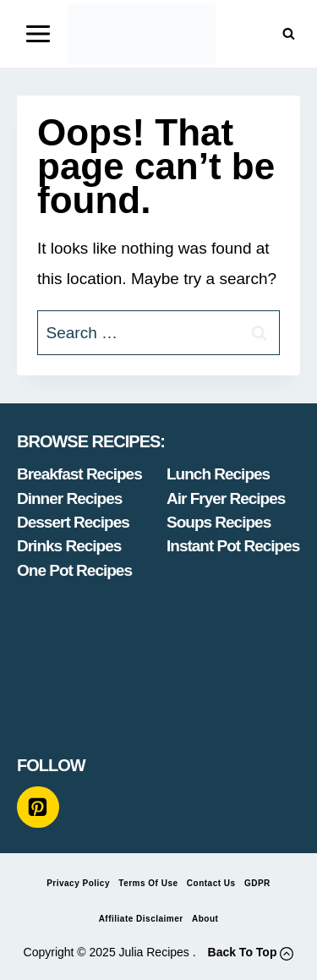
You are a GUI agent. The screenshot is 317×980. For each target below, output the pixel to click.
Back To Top (243, 952)
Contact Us (211, 883)
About (205, 919)
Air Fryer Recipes (226, 498)
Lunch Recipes (218, 474)
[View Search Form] (289, 34)
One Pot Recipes (74, 570)
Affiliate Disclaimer (141, 919)
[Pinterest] (38, 808)
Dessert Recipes (73, 522)
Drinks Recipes (69, 546)
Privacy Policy (78, 883)
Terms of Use (148, 883)
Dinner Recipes (69, 498)
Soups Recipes (219, 522)
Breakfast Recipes (79, 474)
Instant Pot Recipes (233, 546)
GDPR (257, 883)
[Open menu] (38, 33)
